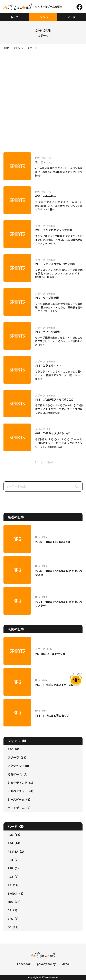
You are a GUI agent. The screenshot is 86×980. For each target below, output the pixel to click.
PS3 (14, 860)
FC (14, 927)
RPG (15, 749)
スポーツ (18, 757)
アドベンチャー (21, 791)
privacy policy (46, 964)
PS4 (15, 843)
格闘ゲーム (18, 774)
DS (13, 910)
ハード (72, 17)
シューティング (21, 783)
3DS (15, 902)
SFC (14, 919)
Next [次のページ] (50, 462)
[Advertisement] (43, 95)
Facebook (24, 964)
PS (14, 885)
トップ (14, 17)
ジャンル (43, 17)
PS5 (15, 835)
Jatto (66, 964)
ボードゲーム (20, 808)
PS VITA (17, 851)
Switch (16, 893)
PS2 (14, 877)
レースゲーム (20, 799)
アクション (19, 766)
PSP (14, 868)
